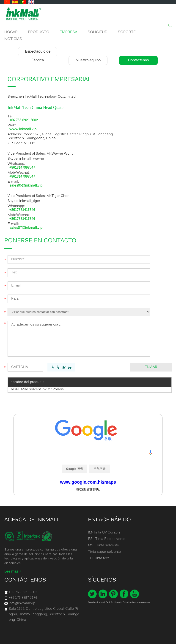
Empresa (68, 32)
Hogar (11, 32)
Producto (39, 32)
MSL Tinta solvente (103, 545)
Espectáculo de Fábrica (38, 56)
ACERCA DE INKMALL (32, 520)
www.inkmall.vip (23, 129)
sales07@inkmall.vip (26, 228)
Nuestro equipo (88, 60)
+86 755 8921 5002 (24, 121)
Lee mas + (13, 572)
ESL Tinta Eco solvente (107, 539)
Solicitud (98, 32)
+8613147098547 (22, 168)
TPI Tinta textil (99, 558)
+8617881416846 (22, 210)
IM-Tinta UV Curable (104, 533)
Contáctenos (138, 60)
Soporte (127, 32)
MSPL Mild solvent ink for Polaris (37, 389)
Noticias (13, 39)
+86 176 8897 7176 (23, 598)
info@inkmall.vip (22, 603)
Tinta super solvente (104, 552)
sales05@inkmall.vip (26, 186)
